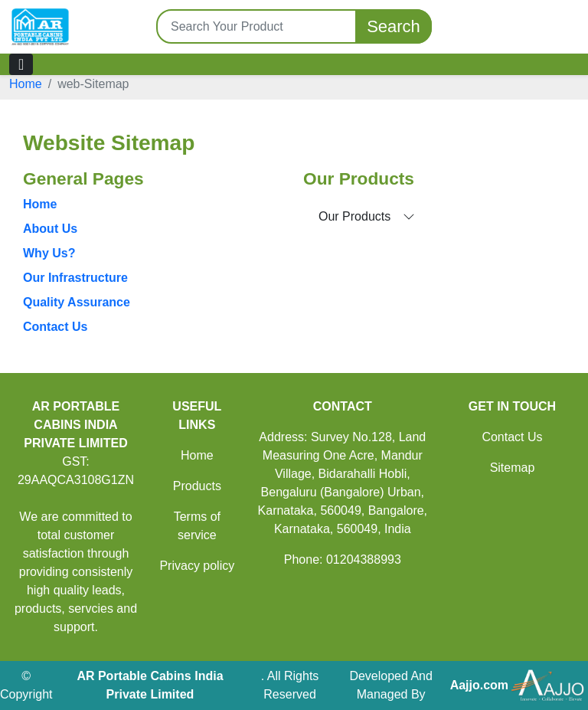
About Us (50, 229)
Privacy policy (197, 566)
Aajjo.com (479, 685)
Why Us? (49, 253)
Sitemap (513, 468)
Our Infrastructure (75, 278)
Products (197, 486)
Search (394, 26)
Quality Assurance (77, 302)
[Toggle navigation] (21, 64)
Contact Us (55, 327)
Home (26, 84)
